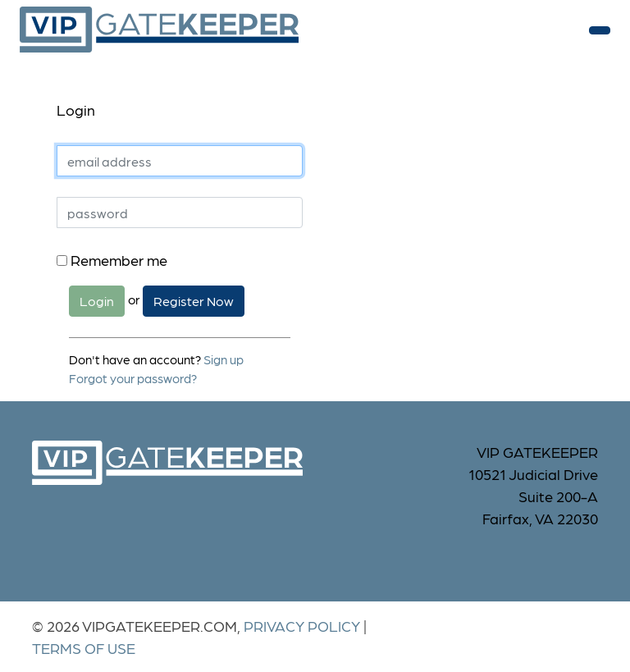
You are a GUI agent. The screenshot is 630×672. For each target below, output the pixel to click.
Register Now (194, 301)
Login (97, 301)
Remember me (112, 260)
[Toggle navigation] (600, 30)
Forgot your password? (133, 378)
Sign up (224, 359)
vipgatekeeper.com (159, 30)
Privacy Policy (302, 626)
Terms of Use (84, 648)
